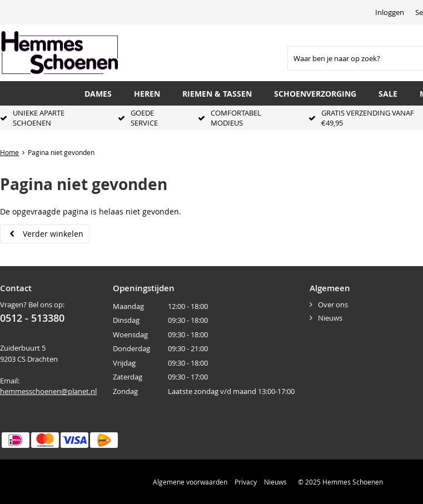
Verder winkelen (53, 234)
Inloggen (390, 12)
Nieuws (330, 318)
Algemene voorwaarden (190, 482)
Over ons (333, 305)
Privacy (246, 482)
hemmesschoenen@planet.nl (48, 391)
